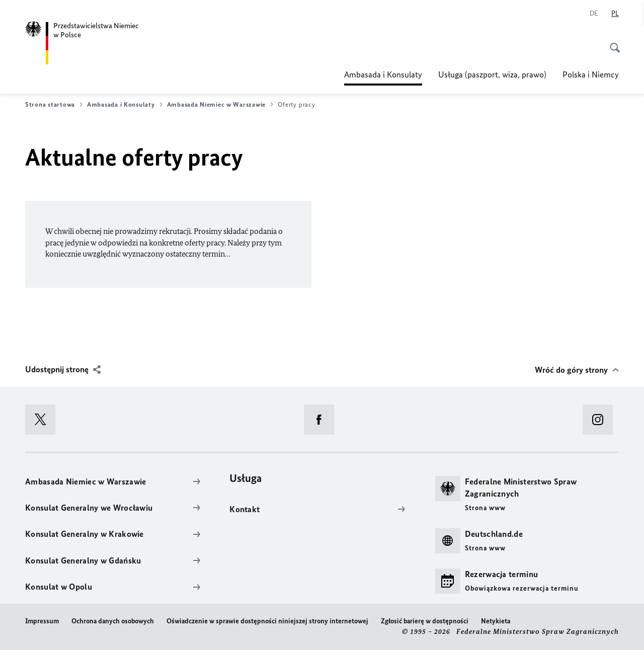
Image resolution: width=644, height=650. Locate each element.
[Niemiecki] (594, 14)
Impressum (42, 621)
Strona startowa (54, 105)
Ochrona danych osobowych (113, 621)
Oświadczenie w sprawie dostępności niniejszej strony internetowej (267, 621)
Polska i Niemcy (591, 74)
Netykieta (496, 621)
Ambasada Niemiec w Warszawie (220, 105)
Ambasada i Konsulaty (383, 74)
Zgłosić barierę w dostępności (425, 621)
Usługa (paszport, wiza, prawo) (492, 74)
